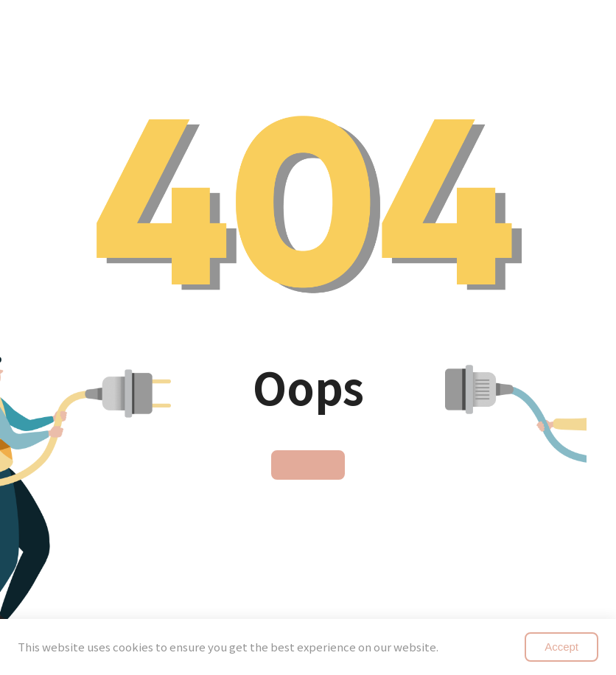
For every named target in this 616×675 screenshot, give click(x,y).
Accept (561, 647)
